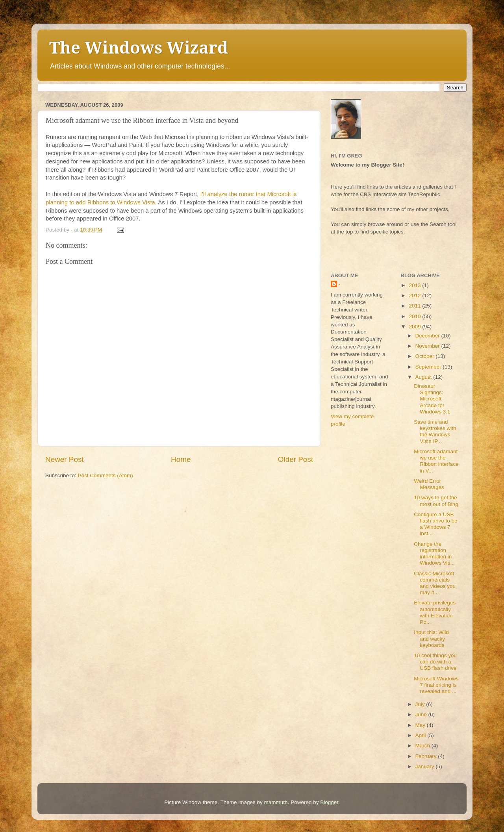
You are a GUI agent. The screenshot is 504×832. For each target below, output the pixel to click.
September (429, 367)
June (422, 714)
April (422, 735)
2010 (415, 316)
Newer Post (65, 459)
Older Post (296, 459)
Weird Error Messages (429, 484)
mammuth (276, 802)
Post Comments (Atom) (106, 475)
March (423, 746)
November (428, 346)
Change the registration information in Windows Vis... (434, 554)
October (426, 356)
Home (181, 459)
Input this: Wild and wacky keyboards (431, 638)
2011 (415, 306)
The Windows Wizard (139, 48)
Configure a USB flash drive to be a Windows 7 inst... (435, 524)
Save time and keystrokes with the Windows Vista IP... (435, 432)
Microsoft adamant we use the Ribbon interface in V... (436, 461)
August (424, 377)
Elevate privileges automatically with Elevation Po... (435, 612)
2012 (415, 296)
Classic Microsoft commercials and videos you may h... (435, 583)
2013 (415, 285)
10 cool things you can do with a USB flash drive (435, 662)
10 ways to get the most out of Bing (436, 501)
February (427, 756)
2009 (415, 327)
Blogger (329, 802)
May (421, 725)
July (421, 704)
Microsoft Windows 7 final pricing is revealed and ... (436, 685)
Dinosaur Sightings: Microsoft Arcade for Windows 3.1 (432, 399)
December (428, 336)
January (426, 766)
